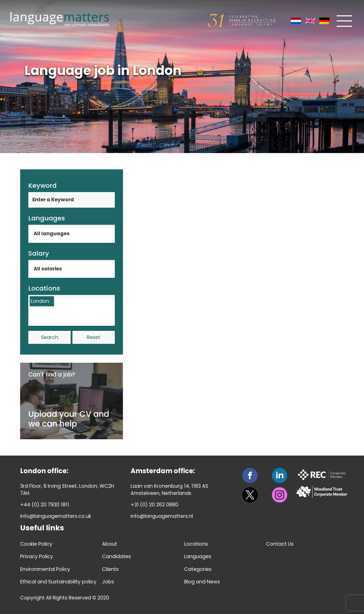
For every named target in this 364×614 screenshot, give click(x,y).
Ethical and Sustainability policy (58, 582)
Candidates (116, 556)
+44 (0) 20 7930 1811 (45, 505)
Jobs (108, 582)
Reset (93, 337)
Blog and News (202, 582)
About (110, 544)
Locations (196, 544)
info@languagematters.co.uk (56, 516)
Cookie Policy (36, 544)
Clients (110, 569)
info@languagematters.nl (162, 516)
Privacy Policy (37, 556)
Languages (198, 556)
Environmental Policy (45, 569)
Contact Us (280, 544)
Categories (198, 569)
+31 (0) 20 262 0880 (154, 505)
